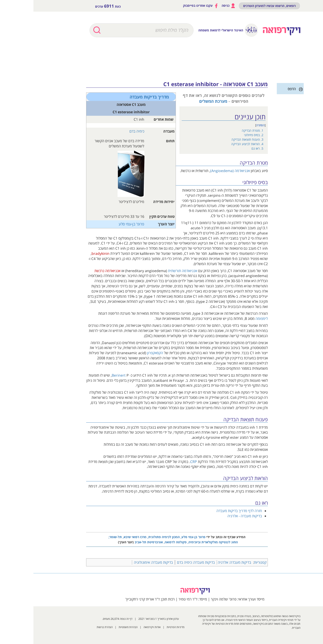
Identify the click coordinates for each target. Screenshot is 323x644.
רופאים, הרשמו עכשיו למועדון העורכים (236, 6)
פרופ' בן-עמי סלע (98, 224)
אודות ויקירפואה (119, 627)
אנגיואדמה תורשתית (149, 271)
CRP (160, 462)
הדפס (258, 89)
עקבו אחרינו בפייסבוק (168, 6)
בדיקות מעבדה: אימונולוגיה (120, 562)
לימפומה (228, 319)
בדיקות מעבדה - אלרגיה (211, 516)
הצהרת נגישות (71, 627)
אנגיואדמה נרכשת (74, 271)
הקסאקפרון (122, 353)
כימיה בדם (103, 131)
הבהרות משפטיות (95, 627)
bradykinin (67, 253)
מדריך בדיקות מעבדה (116, 97)
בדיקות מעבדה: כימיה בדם (163, 562)
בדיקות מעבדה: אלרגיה (201, 562)
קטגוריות (227, 562)
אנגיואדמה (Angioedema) (197, 171)
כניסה (195, 6)
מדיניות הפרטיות (142, 627)
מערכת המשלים (180, 101)
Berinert (85, 375)
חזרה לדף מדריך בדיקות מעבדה (206, 511)
